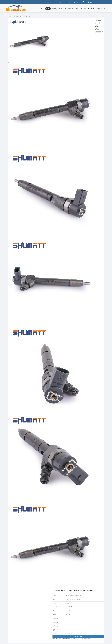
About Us (71, 9)
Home (43, 9)
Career (76, 9)
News (65, 9)
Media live (86, 9)
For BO (22, 16)
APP (81, 9)
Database (93, 9)
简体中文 (76, 2)
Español (65, 2)
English (70, 2)
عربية (60, 2)
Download (54, 9)
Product (48, 9)
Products (16, 16)
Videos (60, 9)
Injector (28, 16)
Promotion (100, 9)
